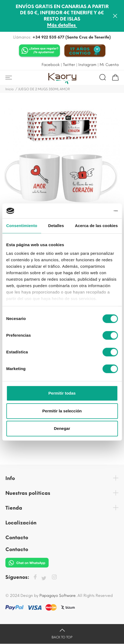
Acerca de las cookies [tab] (96, 226)
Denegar (62, 428)
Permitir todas (62, 393)
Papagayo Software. (58, 596)
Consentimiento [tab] (22, 226)
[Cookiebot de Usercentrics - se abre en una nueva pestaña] (94, 211)
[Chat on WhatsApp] (39, 51)
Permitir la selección (62, 411)
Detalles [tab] (56, 226)
